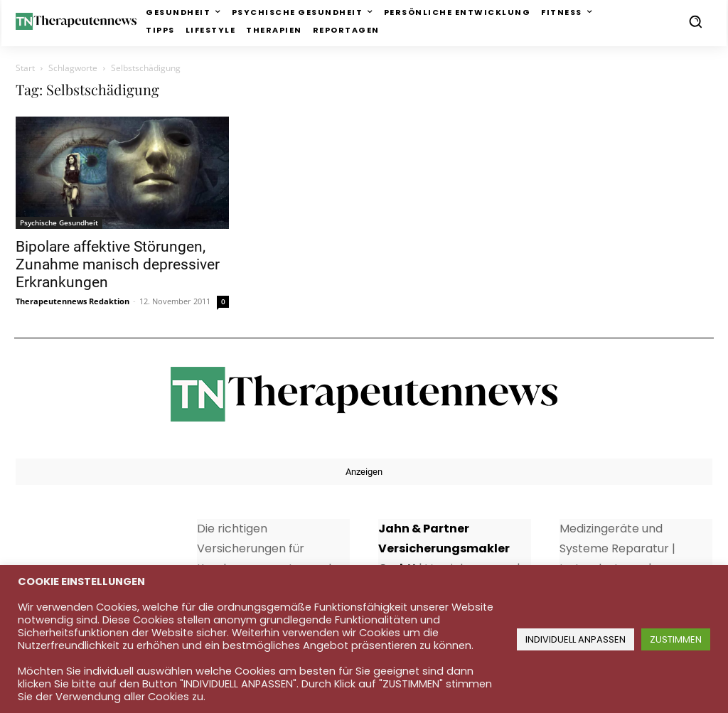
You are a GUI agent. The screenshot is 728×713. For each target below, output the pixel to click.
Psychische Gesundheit (59, 223)
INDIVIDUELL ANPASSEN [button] (576, 639)
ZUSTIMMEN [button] (676, 639)
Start (25, 68)
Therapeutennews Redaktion (73, 301)
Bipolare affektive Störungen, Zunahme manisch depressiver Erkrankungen (118, 264)
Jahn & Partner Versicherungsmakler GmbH (444, 548)
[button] (695, 21)
